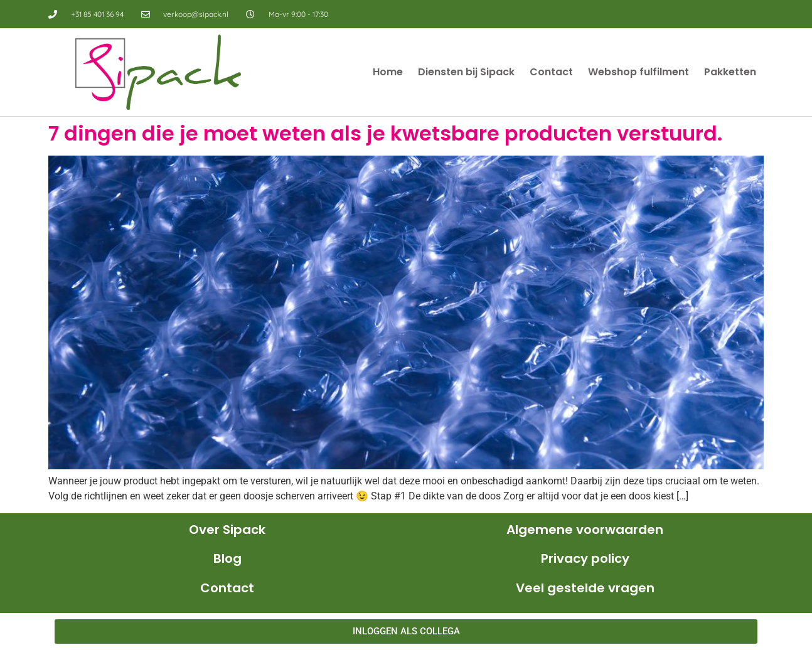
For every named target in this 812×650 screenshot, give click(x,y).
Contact (551, 72)
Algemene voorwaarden (585, 530)
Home (388, 72)
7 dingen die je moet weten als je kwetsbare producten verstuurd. (385, 133)
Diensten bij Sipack (466, 72)
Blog (227, 558)
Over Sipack (227, 530)
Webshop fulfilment (638, 72)
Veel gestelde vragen (585, 588)
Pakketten (730, 72)
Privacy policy (585, 558)
